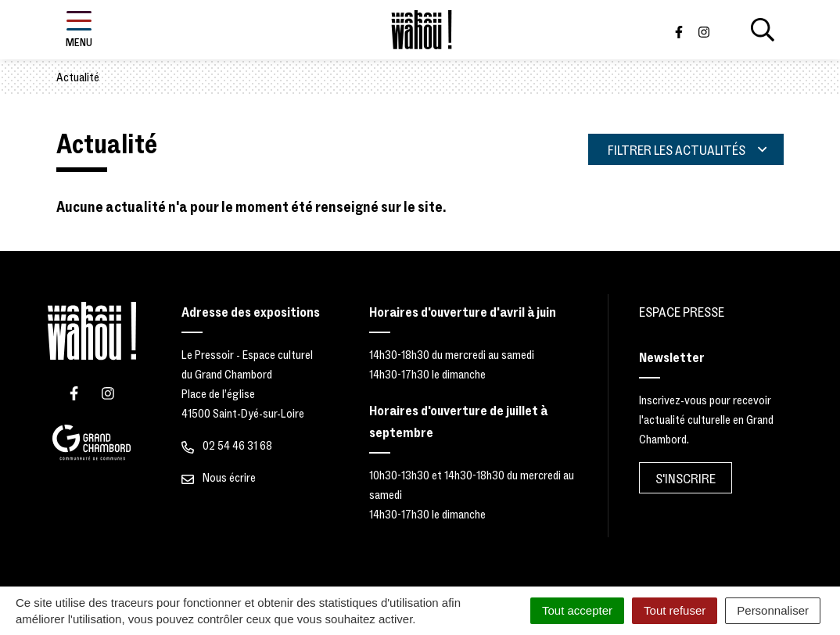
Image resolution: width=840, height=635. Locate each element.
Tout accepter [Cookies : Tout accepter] (577, 610)
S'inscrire (686, 479)
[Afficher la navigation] (79, 30)
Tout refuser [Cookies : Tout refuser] (675, 610)
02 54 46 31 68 (227, 446)
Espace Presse (682, 312)
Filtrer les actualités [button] (687, 151)
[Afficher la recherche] (763, 30)
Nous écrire (219, 478)
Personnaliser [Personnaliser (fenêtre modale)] (773, 610)
